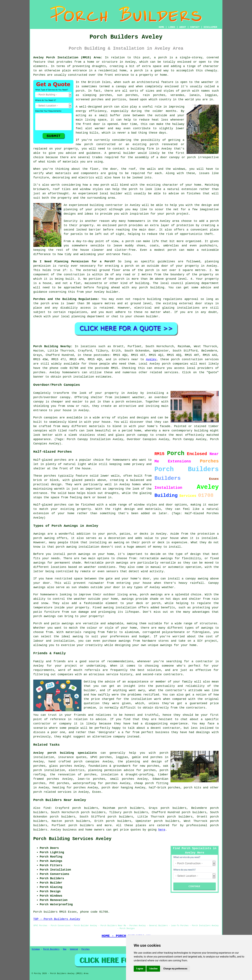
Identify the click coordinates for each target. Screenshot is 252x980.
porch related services (52, 792)
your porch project (173, 214)
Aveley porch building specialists (65, 753)
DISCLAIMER (210, 27)
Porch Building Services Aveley (72, 839)
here (162, 830)
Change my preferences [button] (175, 969)
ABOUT (183, 27)
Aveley (151, 359)
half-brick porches (164, 788)
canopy (143, 435)
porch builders (81, 825)
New (65, 949)
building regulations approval (173, 299)
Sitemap (36, 949)
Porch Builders (51, 949)
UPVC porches (101, 757)
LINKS (172, 27)
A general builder (120, 153)
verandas (177, 95)
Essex (97, 792)
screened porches (90, 99)
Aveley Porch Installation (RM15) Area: (68, 58)
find (47, 808)
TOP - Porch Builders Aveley (57, 919)
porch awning (66, 547)
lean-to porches (91, 779)
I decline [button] (153, 969)
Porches (85, 949)
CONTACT (195, 27)
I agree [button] (140, 969)
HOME (162, 27)
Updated (74, 949)
